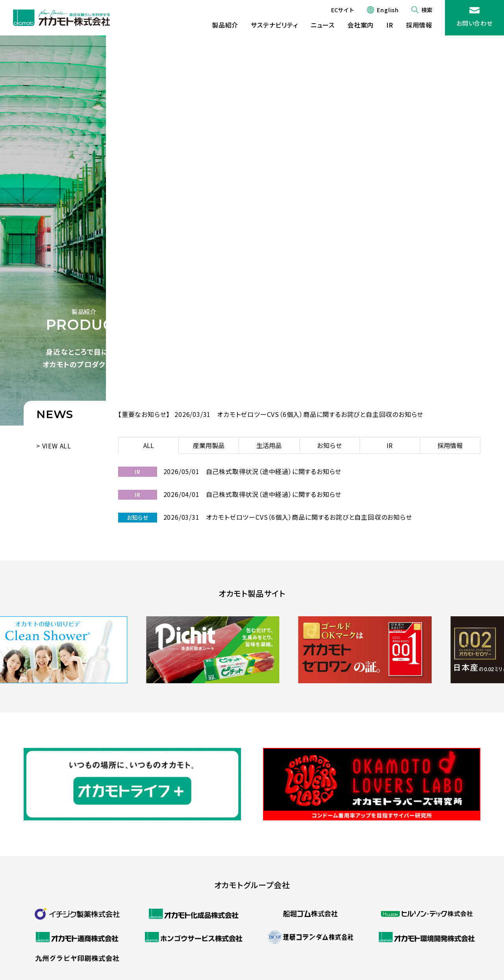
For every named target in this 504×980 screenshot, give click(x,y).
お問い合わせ (474, 23)
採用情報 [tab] (450, 445)
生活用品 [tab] (269, 445)
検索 (427, 10)
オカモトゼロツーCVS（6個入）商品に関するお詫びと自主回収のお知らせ (320, 414)
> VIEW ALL (54, 446)
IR (390, 25)
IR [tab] (390, 445)
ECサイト (343, 10)
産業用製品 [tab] (209, 445)
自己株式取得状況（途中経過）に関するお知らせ (274, 471)
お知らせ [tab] (330, 445)
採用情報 (419, 25)
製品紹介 (225, 25)
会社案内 (360, 25)
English (388, 10)
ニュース (323, 25)
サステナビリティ (274, 25)
